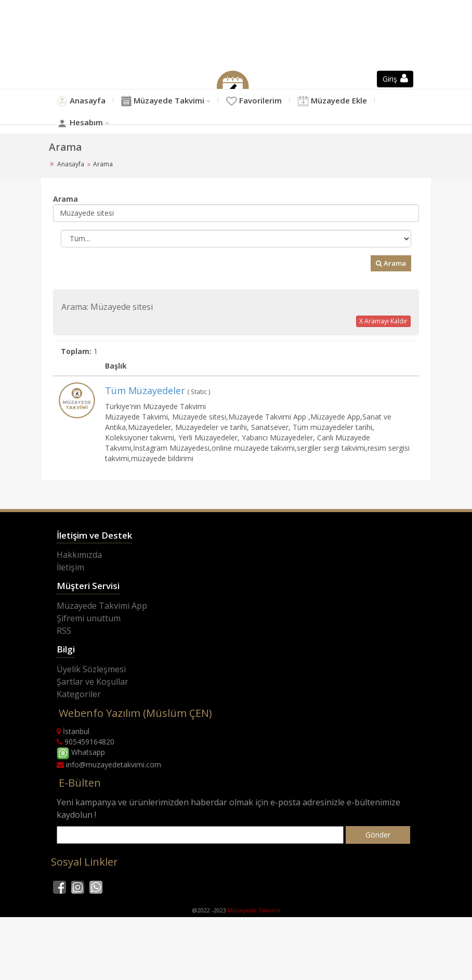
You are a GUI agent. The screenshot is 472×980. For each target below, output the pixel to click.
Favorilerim (290, 106)
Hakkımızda (79, 578)
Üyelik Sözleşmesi (91, 692)
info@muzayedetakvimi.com (109, 788)
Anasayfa (86, 106)
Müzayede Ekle (99, 140)
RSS (64, 654)
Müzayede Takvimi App (102, 629)
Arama (391, 286)
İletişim (70, 591)
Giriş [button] (395, 79)
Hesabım (186, 140)
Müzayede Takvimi (182, 106)
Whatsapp (81, 776)
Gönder (378, 858)
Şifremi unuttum (89, 642)
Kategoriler (79, 717)
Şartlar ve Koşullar (93, 705)
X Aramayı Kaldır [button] (383, 344)
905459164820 (86, 765)
